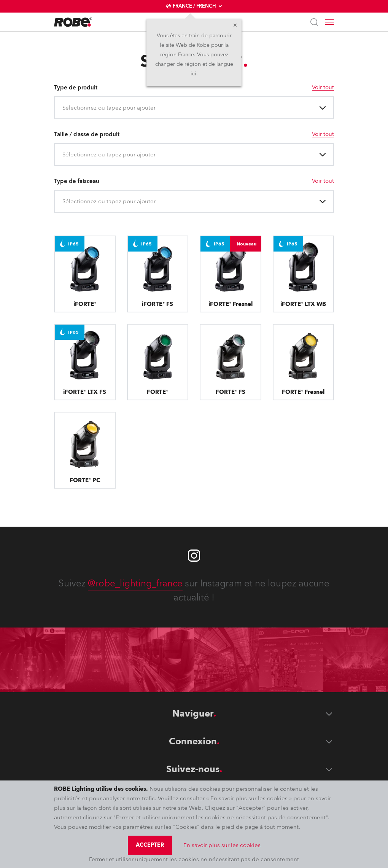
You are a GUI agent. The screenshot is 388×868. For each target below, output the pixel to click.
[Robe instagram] (194, 556)
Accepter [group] (150, 845)
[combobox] (63, 108)
